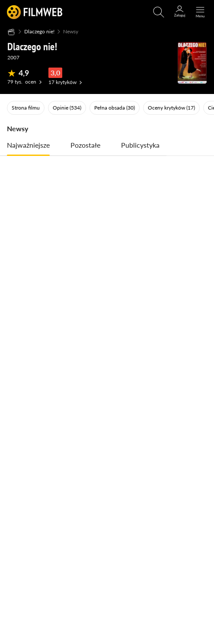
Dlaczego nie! (39, 31)
